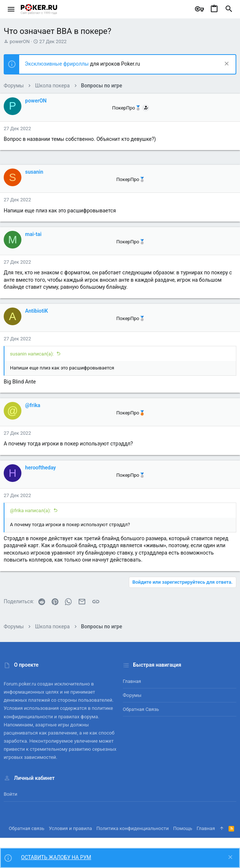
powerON (20, 41)
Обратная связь (141, 709)
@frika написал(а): (30, 511)
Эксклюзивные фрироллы (57, 64)
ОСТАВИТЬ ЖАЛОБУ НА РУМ (56, 857)
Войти (11, 794)
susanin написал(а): (32, 354)
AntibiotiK (37, 311)
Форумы (132, 695)
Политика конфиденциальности (133, 828)
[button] (11, 9)
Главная (132, 681)
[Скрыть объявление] (226, 64)
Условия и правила (70, 828)
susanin (34, 172)
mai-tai (33, 234)
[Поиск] (229, 9)
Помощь (183, 828)
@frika (33, 405)
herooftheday (40, 468)
